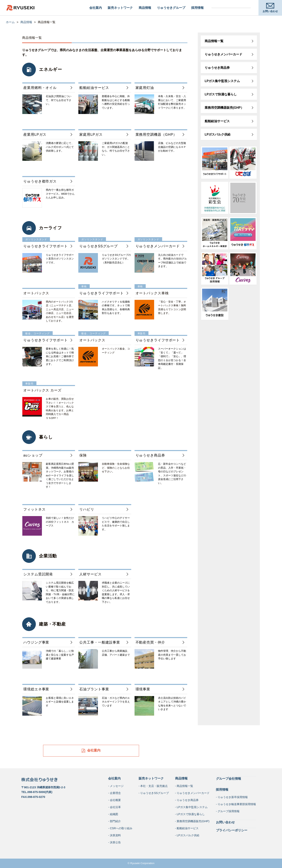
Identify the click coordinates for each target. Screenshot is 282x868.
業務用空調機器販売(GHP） (224, 108)
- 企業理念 (114, 793)
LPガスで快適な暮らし (221, 94)
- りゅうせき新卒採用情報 (232, 797)
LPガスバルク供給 (218, 134)
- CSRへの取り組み (120, 828)
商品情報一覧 (214, 41)
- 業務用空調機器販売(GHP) (192, 821)
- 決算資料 (114, 835)
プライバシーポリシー (231, 830)
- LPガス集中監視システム (191, 807)
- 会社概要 (114, 800)
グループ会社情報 (228, 778)
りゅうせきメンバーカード (223, 54)
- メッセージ (116, 786)
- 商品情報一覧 (184, 786)
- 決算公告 (114, 842)
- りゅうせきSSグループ (154, 793)
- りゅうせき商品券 (187, 800)
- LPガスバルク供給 (187, 835)
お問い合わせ (225, 822)
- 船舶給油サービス (187, 828)
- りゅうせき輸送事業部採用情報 (236, 804)
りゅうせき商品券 (217, 68)
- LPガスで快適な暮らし (190, 814)
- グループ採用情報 (228, 811)
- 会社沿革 (114, 807)
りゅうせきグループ (171, 8)
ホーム (10, 22)
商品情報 (145, 8)
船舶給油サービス (217, 121)
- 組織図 (113, 814)
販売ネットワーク (120, 8)
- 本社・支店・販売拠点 (153, 786)
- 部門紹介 (114, 821)
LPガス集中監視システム (222, 81)
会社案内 (96, 8)
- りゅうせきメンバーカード (192, 793)
